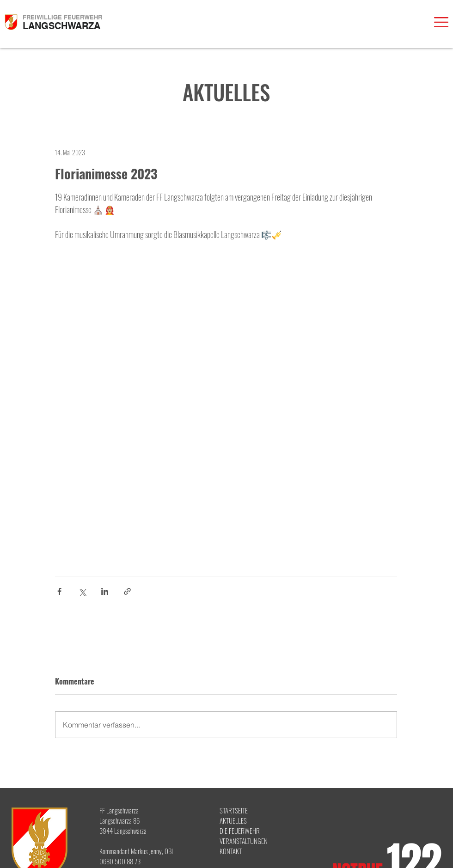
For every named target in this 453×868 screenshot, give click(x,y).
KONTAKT (231, 851)
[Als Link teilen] (127, 591)
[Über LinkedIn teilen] (105, 591)
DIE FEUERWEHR (240, 831)
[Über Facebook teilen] (59, 591)
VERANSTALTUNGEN (244, 841)
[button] (441, 22)
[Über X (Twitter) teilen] (82, 591)
